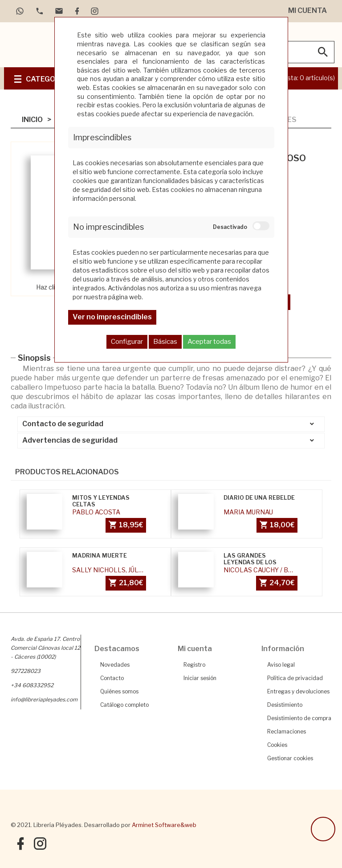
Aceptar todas (209, 342)
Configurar (127, 342)
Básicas (165, 342)
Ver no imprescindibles (112, 317)
